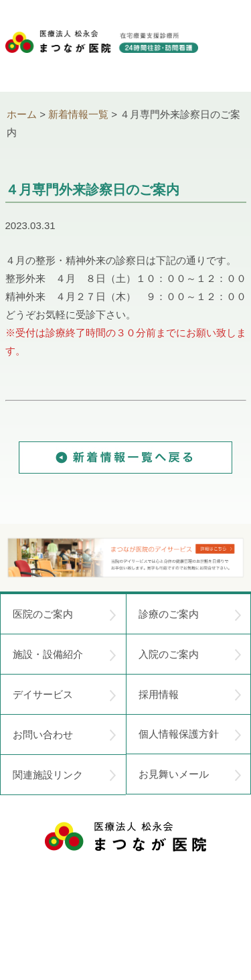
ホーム (22, 114)
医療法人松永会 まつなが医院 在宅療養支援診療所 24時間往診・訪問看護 (102, 54)
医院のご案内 (65, 614)
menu (230, 47)
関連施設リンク (65, 775)
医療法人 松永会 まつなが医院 (125, 837)
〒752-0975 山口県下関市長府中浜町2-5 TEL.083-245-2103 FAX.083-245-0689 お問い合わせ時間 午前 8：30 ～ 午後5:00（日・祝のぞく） (126, 899)
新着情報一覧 (78, 114)
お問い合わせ (65, 735)
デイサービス (65, 695)
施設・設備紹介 (65, 654)
